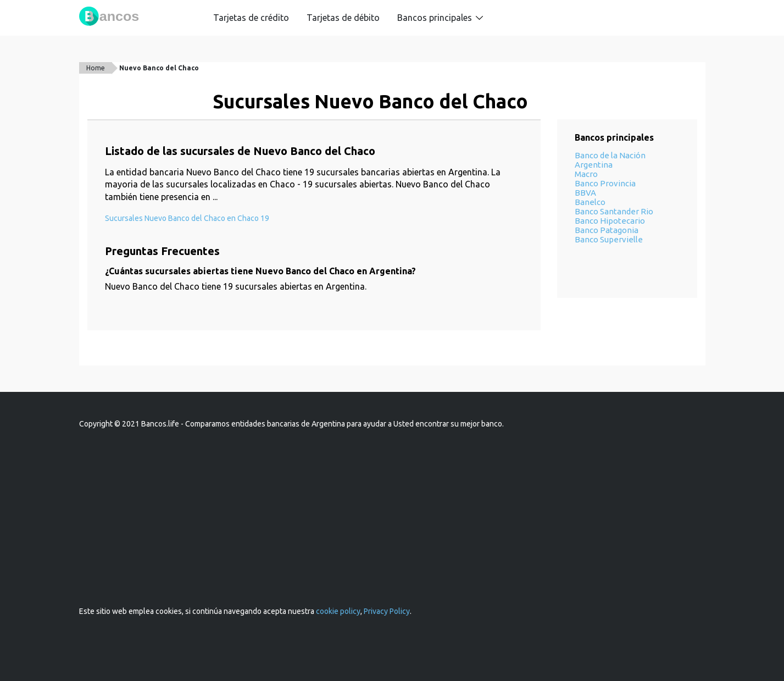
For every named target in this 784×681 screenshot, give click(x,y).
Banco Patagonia (607, 230)
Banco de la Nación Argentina (610, 160)
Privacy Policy (387, 611)
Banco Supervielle (609, 239)
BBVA (585, 193)
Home (96, 68)
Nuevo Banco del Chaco (159, 68)
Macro (586, 174)
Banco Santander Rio (614, 211)
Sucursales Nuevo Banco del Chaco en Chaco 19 (187, 218)
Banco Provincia (605, 183)
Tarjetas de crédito (251, 18)
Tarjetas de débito (343, 18)
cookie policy (338, 611)
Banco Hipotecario (610, 221)
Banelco (590, 202)
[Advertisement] (392, 518)
